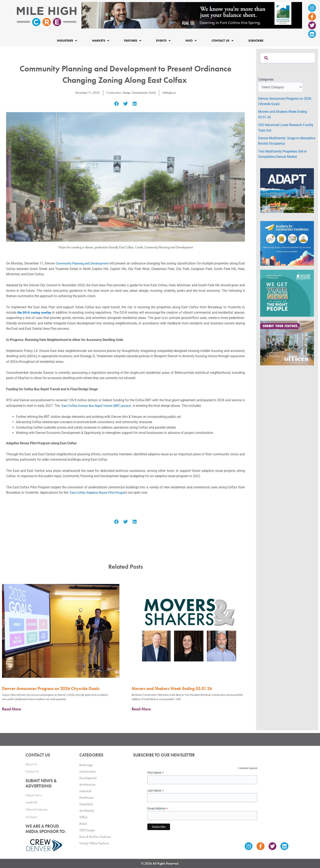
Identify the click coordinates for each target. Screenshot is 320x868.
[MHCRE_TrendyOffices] (287, 343)
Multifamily (87, 810)
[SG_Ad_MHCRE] (287, 293)
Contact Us (222, 41)
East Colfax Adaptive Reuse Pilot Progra (98, 493)
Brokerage (86, 764)
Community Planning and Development (86, 263)
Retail (154, 92)
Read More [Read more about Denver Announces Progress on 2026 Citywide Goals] (12, 709)
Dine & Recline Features (95, 836)
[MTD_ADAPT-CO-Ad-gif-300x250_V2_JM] (287, 190)
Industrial (85, 790)
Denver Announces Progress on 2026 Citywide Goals (51, 688)
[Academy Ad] (287, 243)
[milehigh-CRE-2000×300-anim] (192, 15)
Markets (101, 41)
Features (133, 41)
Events (163, 41)
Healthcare (87, 797)
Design (126, 92)
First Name (156, 772)
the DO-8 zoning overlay (35, 312)
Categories (266, 79)
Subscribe (256, 41)
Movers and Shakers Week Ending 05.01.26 (172, 688)
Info (191, 41)
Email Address (158, 808)
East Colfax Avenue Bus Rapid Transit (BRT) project (98, 406)
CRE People (87, 829)
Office (83, 816)
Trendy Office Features (94, 842)
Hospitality (86, 803)
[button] (116, 104)
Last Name (156, 790)
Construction (112, 92)
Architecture (87, 783)
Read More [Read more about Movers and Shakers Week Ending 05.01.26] (141, 709)
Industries (67, 41)
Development (141, 92)
